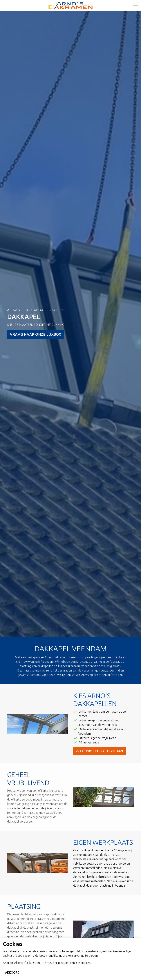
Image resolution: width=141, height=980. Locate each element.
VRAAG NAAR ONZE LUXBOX (36, 334)
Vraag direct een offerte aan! (100, 751)
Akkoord (12, 972)
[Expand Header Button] (135, 6)
